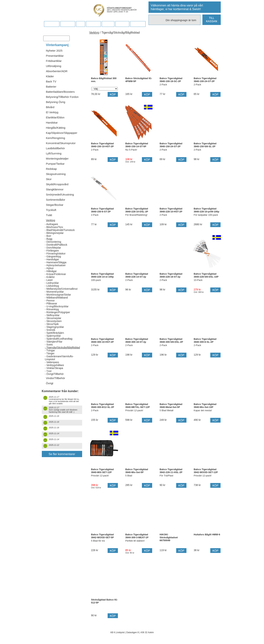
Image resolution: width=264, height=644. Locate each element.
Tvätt (49, 215)
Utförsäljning (54, 66)
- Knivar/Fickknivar (55, 274)
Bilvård (50, 107)
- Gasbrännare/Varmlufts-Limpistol (59, 358)
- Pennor (50, 301)
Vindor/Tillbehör (56, 378)
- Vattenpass (52, 362)
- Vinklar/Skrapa (54, 368)
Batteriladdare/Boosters (60, 92)
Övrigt (50, 383)
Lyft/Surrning (54, 153)
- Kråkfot (50, 277)
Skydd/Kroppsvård (57, 184)
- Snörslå (50, 330)
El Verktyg (52, 112)
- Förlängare (52, 251)
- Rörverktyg (52, 309)
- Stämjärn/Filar (54, 342)
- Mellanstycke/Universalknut (61, 289)
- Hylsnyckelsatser (55, 265)
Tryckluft (51, 210)
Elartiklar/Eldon (55, 117)
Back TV (51, 81)
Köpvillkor (68, 24)
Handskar (52, 123)
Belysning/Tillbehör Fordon (62, 97)
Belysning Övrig (56, 102)
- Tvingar (50, 350)
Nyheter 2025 (54, 51)
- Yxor (48, 371)
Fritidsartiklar (54, 61)
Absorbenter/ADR (57, 71)
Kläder (50, 76)
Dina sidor (138, 24)
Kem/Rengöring (56, 138)
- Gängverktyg (53, 256)
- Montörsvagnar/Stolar (58, 295)
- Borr (48, 236)
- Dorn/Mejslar (53, 248)
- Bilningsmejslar (54, 233)
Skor (49, 179)
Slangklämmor (55, 189)
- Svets (49, 345)
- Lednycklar (52, 283)
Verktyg (51, 220)
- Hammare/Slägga (56, 262)
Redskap (51, 169)
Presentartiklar (55, 56)
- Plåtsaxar (51, 303)
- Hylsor (49, 268)
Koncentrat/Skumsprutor (61, 143)
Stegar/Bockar (55, 205)
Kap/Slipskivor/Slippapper (62, 133)
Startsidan (52, 24)
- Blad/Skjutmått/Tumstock (60, 230)
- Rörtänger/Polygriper (58, 312)
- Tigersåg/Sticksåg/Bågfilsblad (62, 348)
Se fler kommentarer (62, 454)
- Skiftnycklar (52, 315)
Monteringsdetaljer (57, 159)
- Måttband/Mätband (56, 298)
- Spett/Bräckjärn (54, 333)
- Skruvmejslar (53, 318)
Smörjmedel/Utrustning (60, 195)
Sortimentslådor (56, 200)
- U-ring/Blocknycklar (57, 306)
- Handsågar (52, 259)
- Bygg (49, 239)
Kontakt (108, 24)
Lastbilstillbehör (55, 148)
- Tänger (50, 353)
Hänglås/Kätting (56, 128)
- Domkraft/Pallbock (56, 245)
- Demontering (53, 242)
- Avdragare (52, 224)
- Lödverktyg (52, 286)
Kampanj (122, 24)
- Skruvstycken (53, 321)
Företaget (93, 24)
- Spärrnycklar (53, 336)
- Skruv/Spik (52, 324)
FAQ (80, 24)
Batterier (51, 87)
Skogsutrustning (56, 174)
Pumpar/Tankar (55, 164)
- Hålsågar (51, 271)
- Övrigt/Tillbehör (54, 374)
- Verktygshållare (54, 365)
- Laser (49, 280)
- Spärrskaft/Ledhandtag (59, 339)
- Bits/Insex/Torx (54, 227)
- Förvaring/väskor (55, 254)
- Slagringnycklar (54, 327)
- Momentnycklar (54, 292)
